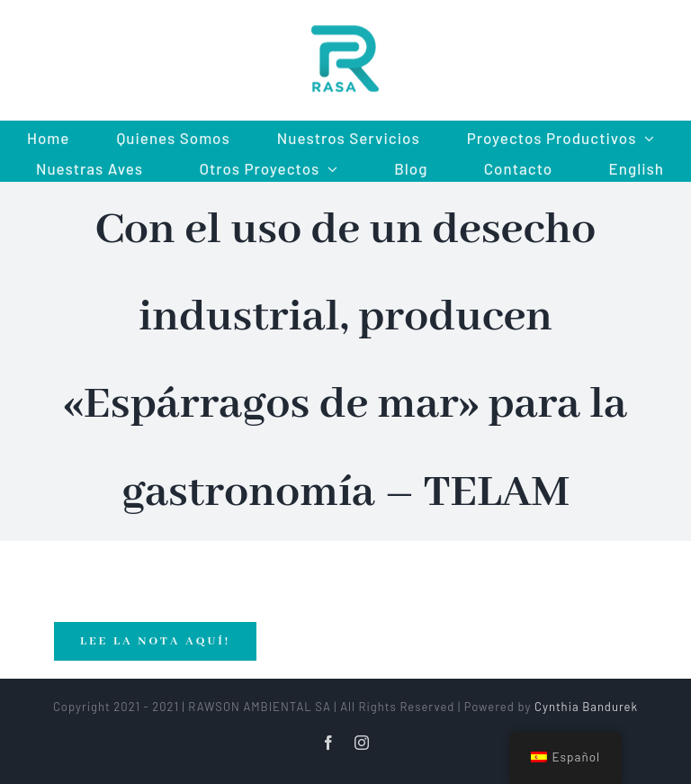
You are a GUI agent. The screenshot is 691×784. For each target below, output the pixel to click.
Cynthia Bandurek (586, 707)
